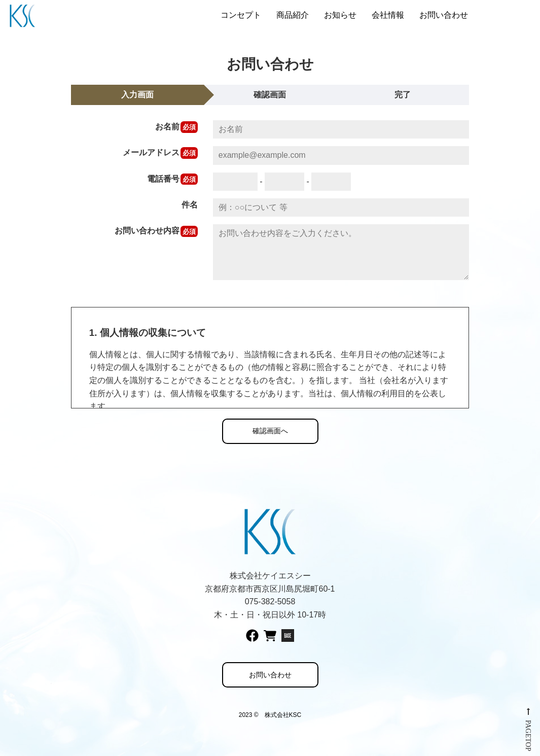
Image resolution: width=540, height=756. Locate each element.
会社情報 (388, 15)
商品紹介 (293, 15)
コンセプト (241, 15)
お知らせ (340, 15)
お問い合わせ (444, 15)
